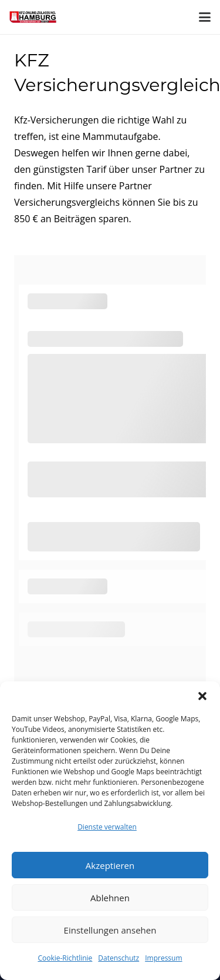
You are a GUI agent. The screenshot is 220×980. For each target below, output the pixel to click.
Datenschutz (119, 958)
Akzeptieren (110, 865)
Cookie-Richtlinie (65, 958)
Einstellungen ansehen (110, 930)
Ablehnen (110, 898)
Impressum (163, 958)
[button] (202, 696)
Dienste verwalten (107, 827)
